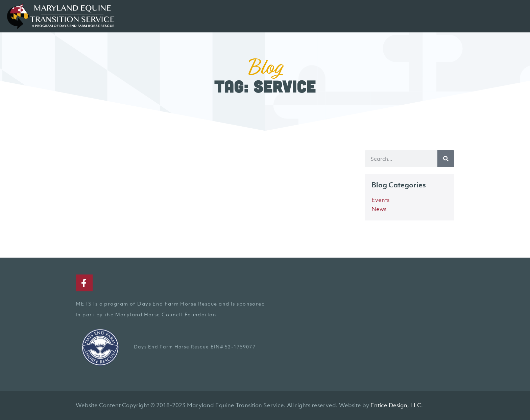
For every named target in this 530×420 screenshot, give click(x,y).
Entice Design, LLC (396, 405)
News (379, 209)
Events (380, 200)
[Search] (446, 159)
